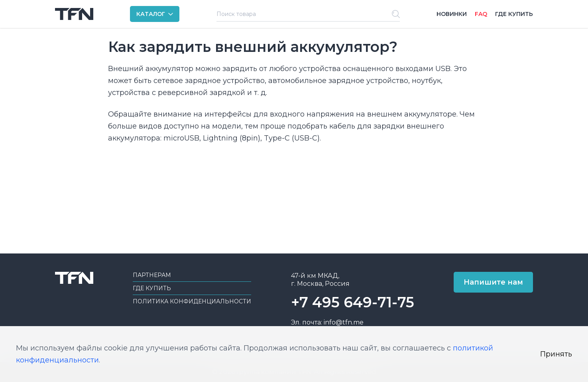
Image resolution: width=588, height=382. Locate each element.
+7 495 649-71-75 (353, 302)
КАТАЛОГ (151, 14)
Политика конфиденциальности (192, 301)
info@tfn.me (344, 322)
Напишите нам (493, 282)
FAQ (481, 14)
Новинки (452, 14)
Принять (556, 354)
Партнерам (152, 275)
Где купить (514, 14)
